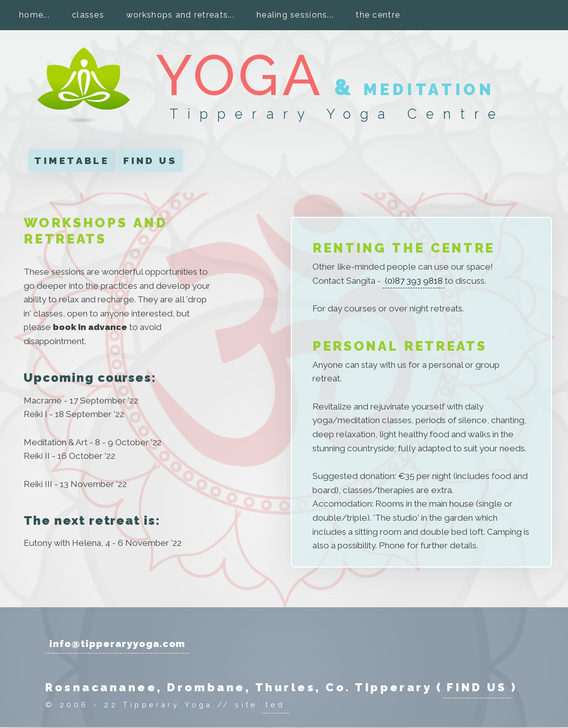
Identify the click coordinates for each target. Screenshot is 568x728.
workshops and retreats (177, 15)
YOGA (240, 75)
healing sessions (292, 15)
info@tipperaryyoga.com (117, 643)
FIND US (150, 160)
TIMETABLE (72, 160)
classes (88, 15)
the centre (378, 15)
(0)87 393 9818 (414, 281)
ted (275, 705)
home (31, 15)
